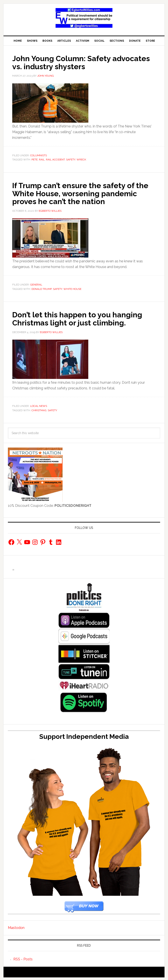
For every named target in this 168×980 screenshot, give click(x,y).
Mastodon (16, 927)
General (36, 284)
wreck (81, 159)
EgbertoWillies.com (84, 18)
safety (71, 159)
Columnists (38, 155)
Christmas (39, 409)
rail (42, 159)
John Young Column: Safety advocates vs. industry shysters (71, 62)
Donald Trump (42, 288)
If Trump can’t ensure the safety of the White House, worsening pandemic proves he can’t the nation (81, 193)
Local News (39, 405)
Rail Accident (55, 159)
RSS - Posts (23, 958)
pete (35, 159)
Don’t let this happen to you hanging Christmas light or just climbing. (81, 318)
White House (72, 288)
